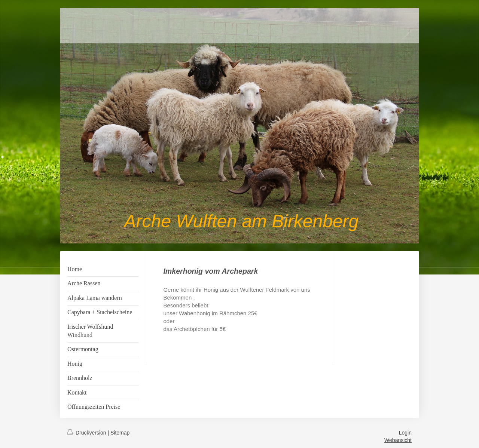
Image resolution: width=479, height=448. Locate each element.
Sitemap (120, 433)
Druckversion (87, 433)
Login (405, 433)
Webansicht (398, 440)
